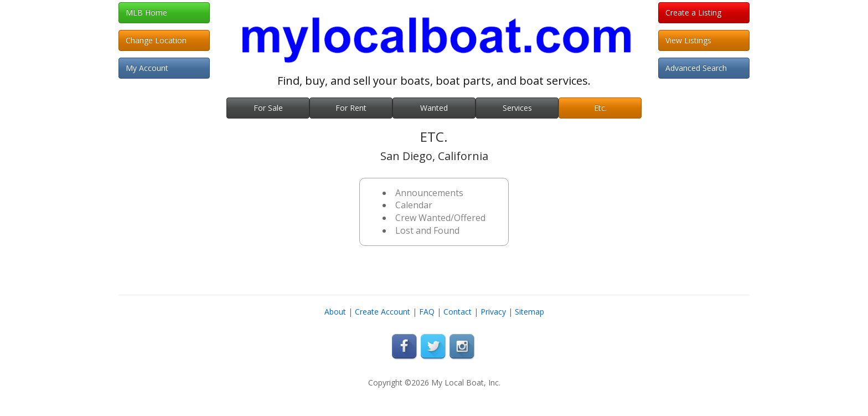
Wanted (434, 108)
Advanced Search (696, 68)
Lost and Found (427, 230)
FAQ (427, 312)
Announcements (429, 193)
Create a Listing (693, 12)
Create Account (383, 312)
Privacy (493, 312)
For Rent (351, 108)
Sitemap (529, 312)
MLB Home (146, 12)
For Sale (268, 108)
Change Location (156, 40)
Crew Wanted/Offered (440, 218)
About (335, 312)
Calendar (414, 205)
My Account (147, 68)
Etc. (600, 108)
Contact (458, 312)
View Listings (688, 40)
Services (517, 108)
